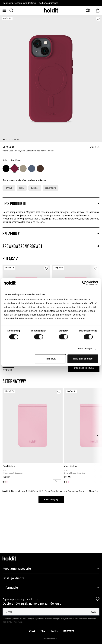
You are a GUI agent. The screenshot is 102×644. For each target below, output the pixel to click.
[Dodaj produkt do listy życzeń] (98, 19)
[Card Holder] (33, 425)
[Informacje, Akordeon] (51, 588)
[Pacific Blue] (32, 169)
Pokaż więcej (51, 499)
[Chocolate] (40, 169)
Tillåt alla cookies (83, 359)
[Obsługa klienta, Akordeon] (51, 578)
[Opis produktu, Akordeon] (51, 204)
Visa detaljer (85, 349)
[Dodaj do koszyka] (57, 481)
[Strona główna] (5, 491)
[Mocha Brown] (23, 169)
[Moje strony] (88, 10)
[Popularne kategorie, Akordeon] (51, 569)
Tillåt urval (50, 359)
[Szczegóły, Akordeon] (51, 234)
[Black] (6, 169)
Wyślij (94, 612)
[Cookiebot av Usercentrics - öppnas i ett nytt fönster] (84, 283)
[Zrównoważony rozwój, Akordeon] (51, 247)
